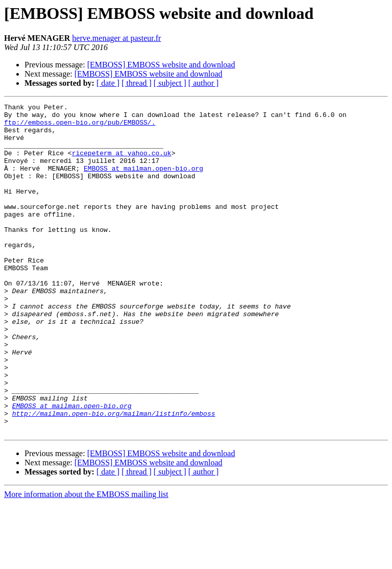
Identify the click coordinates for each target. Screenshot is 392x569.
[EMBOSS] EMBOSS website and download (161, 65)
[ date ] (108, 83)
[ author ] (204, 83)
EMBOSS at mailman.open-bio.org (143, 182)
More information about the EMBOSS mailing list (86, 560)
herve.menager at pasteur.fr (116, 38)
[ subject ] (170, 83)
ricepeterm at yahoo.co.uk (122, 163)
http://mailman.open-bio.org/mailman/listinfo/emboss (114, 476)
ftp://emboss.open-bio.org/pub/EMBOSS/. (80, 127)
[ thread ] (137, 83)
